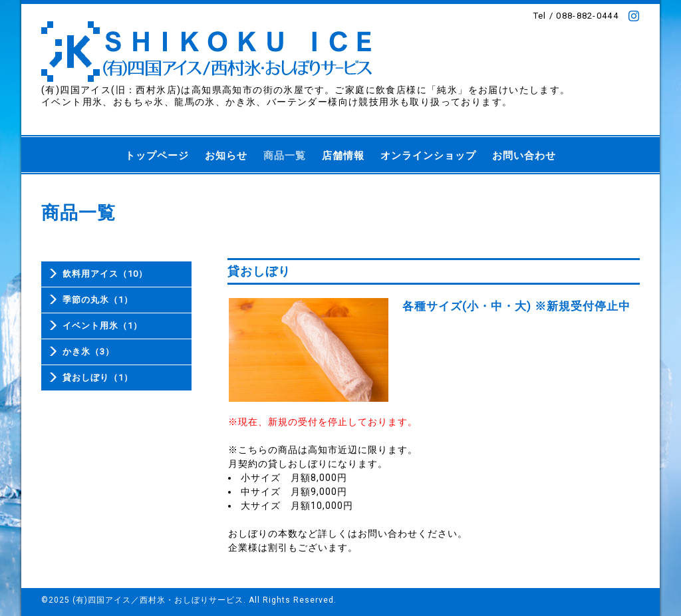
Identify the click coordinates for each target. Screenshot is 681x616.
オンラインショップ (428, 156)
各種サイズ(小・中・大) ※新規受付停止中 (516, 306)
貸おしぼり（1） (98, 378)
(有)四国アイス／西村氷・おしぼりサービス (158, 600)
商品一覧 (285, 156)
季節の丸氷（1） (98, 300)
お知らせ (226, 156)
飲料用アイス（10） (105, 274)
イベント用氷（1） (102, 326)
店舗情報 (343, 156)
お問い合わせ (524, 156)
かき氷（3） (88, 352)
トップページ (157, 156)
